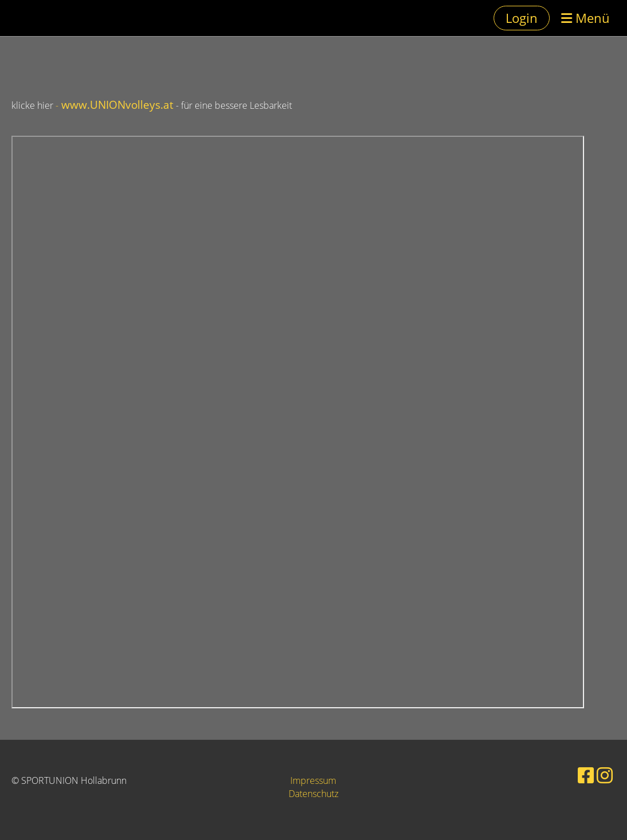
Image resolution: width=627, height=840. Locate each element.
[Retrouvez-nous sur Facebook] (586, 775)
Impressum (313, 780)
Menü (585, 18)
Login (522, 18)
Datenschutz (313, 794)
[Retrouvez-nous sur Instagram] (605, 775)
